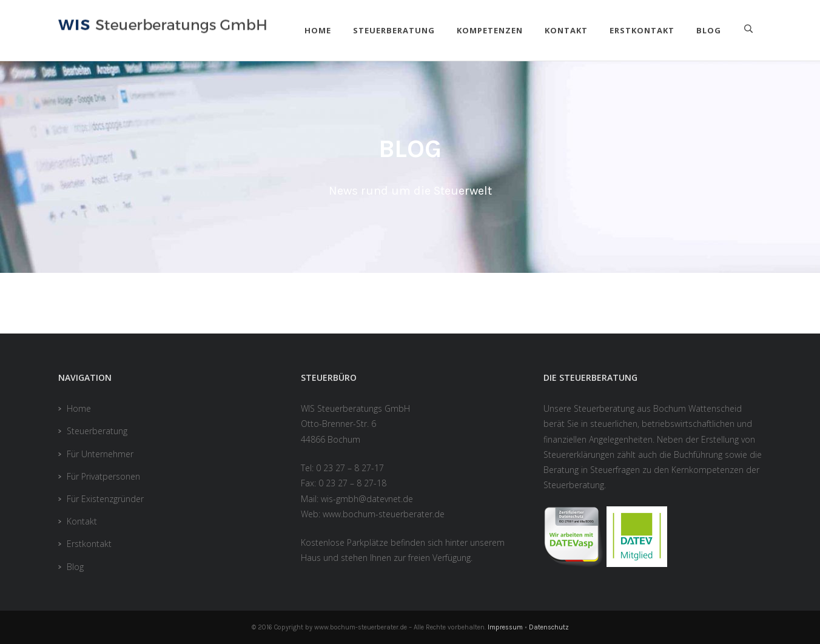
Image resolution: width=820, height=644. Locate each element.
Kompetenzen (490, 30)
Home (318, 30)
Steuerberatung (394, 30)
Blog (709, 30)
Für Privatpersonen (103, 476)
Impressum (505, 627)
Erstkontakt (642, 30)
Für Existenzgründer (105, 499)
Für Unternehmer (100, 454)
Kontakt (566, 30)
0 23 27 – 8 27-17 (350, 468)
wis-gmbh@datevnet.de (367, 499)
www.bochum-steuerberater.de (384, 514)
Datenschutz (549, 627)
